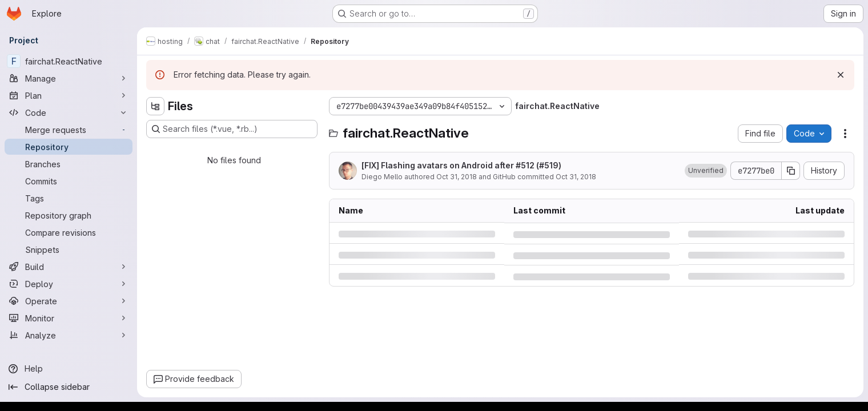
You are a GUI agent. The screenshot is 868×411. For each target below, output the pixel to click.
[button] (706, 171)
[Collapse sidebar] (69, 387)
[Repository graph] (69, 215)
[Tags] (69, 198)
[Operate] (69, 301)
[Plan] (69, 95)
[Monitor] (69, 318)
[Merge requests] (69, 130)
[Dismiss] (841, 75)
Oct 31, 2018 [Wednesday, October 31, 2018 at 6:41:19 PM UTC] (457, 177)
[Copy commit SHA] (791, 171)
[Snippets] (69, 249)
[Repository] (69, 147)
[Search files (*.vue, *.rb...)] (232, 129)
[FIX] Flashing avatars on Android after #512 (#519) (461, 165)
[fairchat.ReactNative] (69, 61)
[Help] (69, 369)
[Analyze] (69, 335)
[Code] (69, 112)
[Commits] (69, 181)
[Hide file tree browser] (155, 106)
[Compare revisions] (69, 232)
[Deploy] (69, 284)
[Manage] (69, 78)
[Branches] (69, 164)
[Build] (69, 267)
